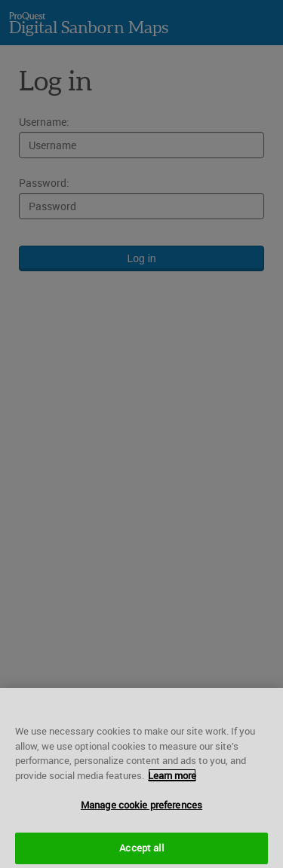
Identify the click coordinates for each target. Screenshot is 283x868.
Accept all (141, 851)
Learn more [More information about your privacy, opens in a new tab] (172, 778)
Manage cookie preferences (141, 808)
